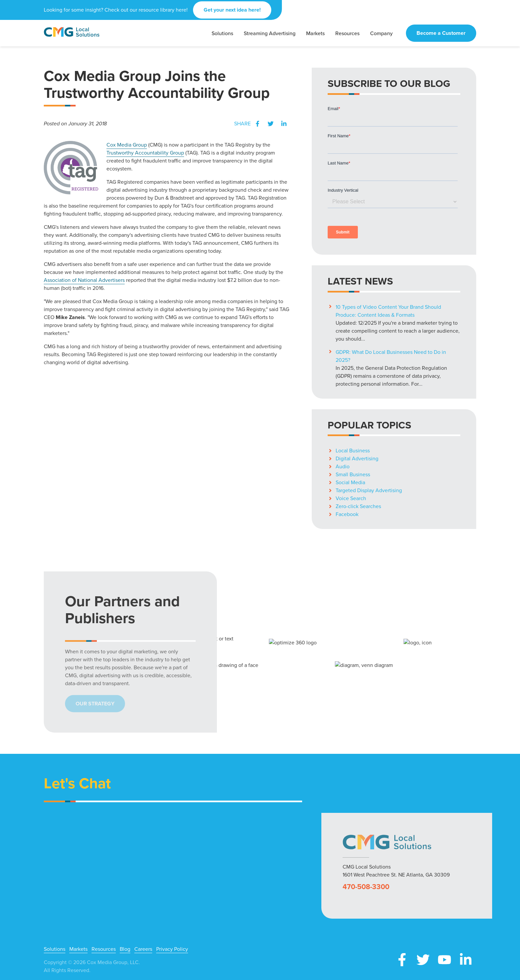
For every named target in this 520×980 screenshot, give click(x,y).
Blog (125, 949)
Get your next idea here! (232, 10)
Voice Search (351, 498)
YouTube (444, 960)
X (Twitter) (423, 960)
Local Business (353, 451)
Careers (143, 949)
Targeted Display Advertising (369, 490)
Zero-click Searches (358, 506)
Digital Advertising (357, 458)
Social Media (350, 482)
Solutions (55, 949)
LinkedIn (284, 124)
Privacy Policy (172, 949)
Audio (343, 466)
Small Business (353, 474)
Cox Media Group (127, 145)
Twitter (271, 124)
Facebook (257, 124)
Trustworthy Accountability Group (145, 153)
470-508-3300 (366, 887)
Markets (78, 949)
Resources (104, 949)
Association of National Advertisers (84, 280)
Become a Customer (441, 33)
